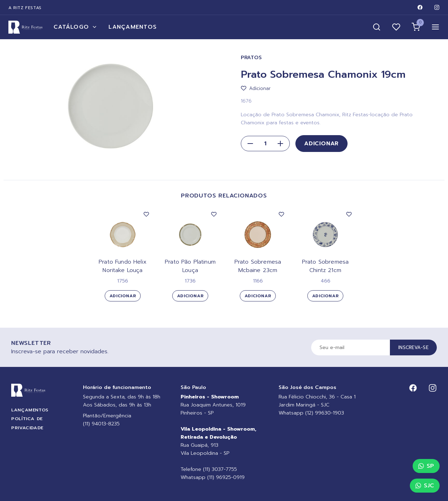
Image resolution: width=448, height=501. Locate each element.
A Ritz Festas (25, 8)
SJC (425, 486)
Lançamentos (133, 27)
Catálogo (75, 27)
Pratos (251, 58)
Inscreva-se (413, 347)
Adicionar (321, 144)
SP (426, 466)
